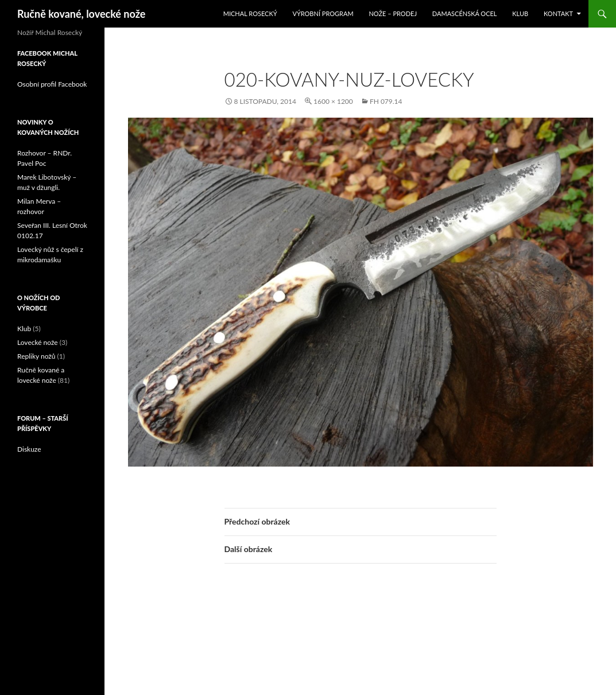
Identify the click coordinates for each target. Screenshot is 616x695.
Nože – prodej (393, 13)
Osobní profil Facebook (52, 84)
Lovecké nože (38, 342)
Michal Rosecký (250, 13)
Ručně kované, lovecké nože (81, 14)
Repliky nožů (36, 356)
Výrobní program (323, 13)
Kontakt (558, 13)
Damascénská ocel (465, 13)
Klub (520, 13)
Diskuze (29, 449)
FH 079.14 (386, 101)
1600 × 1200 (333, 101)
